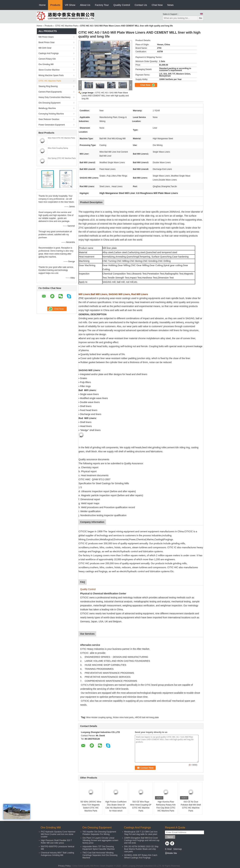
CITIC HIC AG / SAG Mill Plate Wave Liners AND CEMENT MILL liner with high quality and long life (105, 96)
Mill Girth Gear (45, 48)
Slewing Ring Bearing (48, 86)
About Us (85, 5)
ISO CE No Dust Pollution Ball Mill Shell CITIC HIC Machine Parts (191, 806)
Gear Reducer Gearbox (49, 119)
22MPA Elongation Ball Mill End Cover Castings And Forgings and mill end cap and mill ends (142, 840)
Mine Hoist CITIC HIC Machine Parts (61, 138)
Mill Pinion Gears (46, 37)
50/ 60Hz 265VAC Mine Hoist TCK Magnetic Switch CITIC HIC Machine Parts (91, 806)
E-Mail (168, 849)
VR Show (70, 5)
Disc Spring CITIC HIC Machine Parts (62, 158)
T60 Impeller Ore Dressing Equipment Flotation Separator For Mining (99, 833)
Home (42, 5)
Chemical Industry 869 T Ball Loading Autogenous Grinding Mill (57, 854)
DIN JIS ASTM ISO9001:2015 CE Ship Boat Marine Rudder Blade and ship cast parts (141, 849)
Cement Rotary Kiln (47, 59)
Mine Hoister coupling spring (99, 717)
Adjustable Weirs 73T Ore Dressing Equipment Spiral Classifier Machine (99, 848)
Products (55, 5)
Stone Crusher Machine (49, 70)
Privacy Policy (64, 866)
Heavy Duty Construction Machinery (54, 97)
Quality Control (122, 5)
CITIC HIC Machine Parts (66, 26)
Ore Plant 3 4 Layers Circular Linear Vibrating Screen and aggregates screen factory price (100, 840)
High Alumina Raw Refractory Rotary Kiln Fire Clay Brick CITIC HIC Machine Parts (166, 806)
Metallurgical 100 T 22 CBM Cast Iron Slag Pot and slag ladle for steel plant (141, 833)
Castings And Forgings (49, 53)
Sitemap (177, 849)
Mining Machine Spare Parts (51, 75)
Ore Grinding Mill (46, 64)
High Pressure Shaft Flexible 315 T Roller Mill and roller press (56, 842)
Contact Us (141, 5)
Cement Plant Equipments (50, 92)
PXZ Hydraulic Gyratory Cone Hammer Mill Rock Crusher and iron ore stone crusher (58, 834)
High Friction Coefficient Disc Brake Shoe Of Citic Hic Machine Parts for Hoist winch (116, 806)
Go (201, 18)
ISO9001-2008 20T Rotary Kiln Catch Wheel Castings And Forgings (141, 856)
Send (170, 837)
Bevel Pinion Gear (47, 42)
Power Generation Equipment (52, 125)
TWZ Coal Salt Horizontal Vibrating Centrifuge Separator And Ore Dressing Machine (100, 855)
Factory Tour (102, 5)
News (170, 5)
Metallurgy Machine (47, 108)
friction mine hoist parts (123, 717)
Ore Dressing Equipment (49, 103)
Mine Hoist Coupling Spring (58, 148)
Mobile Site (171, 853)
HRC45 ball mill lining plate (147, 717)
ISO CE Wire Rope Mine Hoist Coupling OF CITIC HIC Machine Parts (141, 806)
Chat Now (157, 5)
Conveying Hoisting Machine (51, 114)
